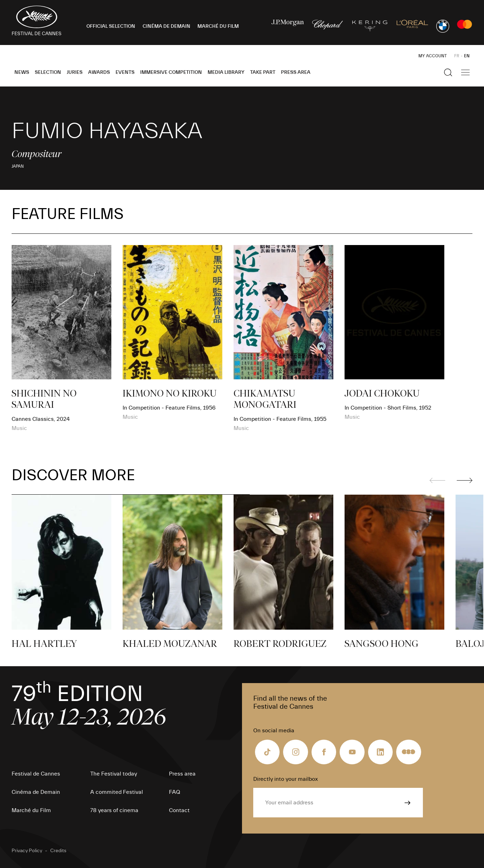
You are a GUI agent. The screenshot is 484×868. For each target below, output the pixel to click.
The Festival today (114, 774)
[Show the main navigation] (465, 72)
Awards (99, 72)
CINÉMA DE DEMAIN (166, 26)
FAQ (175, 792)
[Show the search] (448, 72)
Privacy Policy (27, 851)
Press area (296, 72)
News (22, 72)
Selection (48, 72)
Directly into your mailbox (286, 779)
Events (125, 72)
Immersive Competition (171, 72)
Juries (75, 72)
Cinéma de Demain (36, 792)
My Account (433, 56)
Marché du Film (31, 810)
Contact (179, 810)
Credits (58, 851)
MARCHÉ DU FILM (218, 26)
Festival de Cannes (36, 774)
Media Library (226, 72)
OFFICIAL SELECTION (111, 26)
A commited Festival (117, 792)
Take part (263, 72)
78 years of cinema (114, 810)
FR (457, 56)
